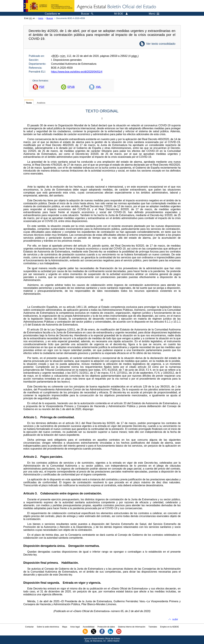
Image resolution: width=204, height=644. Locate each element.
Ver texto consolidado (161, 44)
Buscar (50, 18)
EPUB (71, 87)
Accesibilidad (89, 627)
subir (175, 619)
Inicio (41, 18)
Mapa (65, 627)
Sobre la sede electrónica (48, 627)
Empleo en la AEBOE (169, 627)
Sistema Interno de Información (132, 627)
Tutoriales (153, 627)
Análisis (41, 103)
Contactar (29, 627)
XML (98, 87)
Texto (29, 103)
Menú (154, 14)
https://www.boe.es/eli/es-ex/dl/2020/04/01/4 (77, 72)
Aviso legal (75, 627)
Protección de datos (106, 627)
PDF (42, 87)
